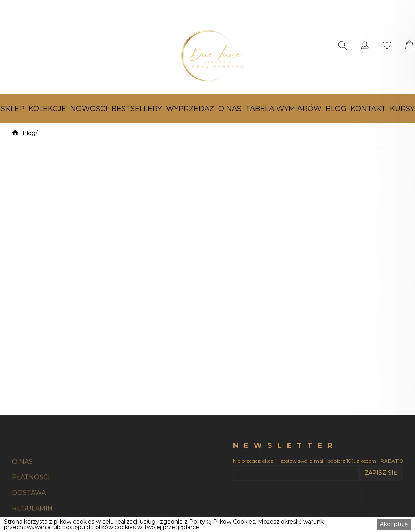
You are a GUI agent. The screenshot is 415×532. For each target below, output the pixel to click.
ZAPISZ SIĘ (381, 473)
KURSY (402, 109)
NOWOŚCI (89, 109)
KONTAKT (368, 109)
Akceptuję (394, 524)
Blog (29, 133)
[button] (13, 109)
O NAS (230, 109)
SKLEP (13, 109)
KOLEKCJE (47, 109)
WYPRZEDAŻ (190, 109)
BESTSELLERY (137, 109)
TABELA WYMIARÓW (284, 109)
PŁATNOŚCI (31, 495)
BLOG (336, 109)
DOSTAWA (29, 511)
